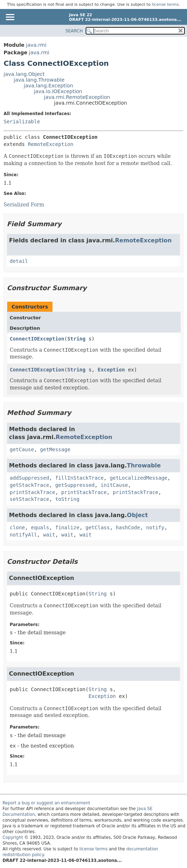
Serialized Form (24, 205)
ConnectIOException (37, 339)
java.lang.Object (24, 74)
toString (67, 499)
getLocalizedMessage (138, 478)
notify (155, 527)
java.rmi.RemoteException (77, 97)
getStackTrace (29, 485)
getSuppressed (75, 485)
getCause (22, 449)
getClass (98, 527)
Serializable (22, 122)
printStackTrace (32, 492)
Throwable (144, 465)
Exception (111, 370)
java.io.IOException (58, 91)
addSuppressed (29, 478)
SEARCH (74, 31)
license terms (165, 4)
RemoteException (50, 144)
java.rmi (36, 45)
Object (137, 515)
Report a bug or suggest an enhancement (46, 803)
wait (49, 535)
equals (40, 527)
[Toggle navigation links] (10, 18)
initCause (114, 485)
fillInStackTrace (79, 478)
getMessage (55, 449)
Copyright (13, 837)
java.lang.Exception (48, 86)
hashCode (128, 527)
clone (17, 527)
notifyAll (23, 535)
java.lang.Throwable (39, 80)
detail (19, 261)
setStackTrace (29, 499)
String (76, 339)
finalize (67, 527)
